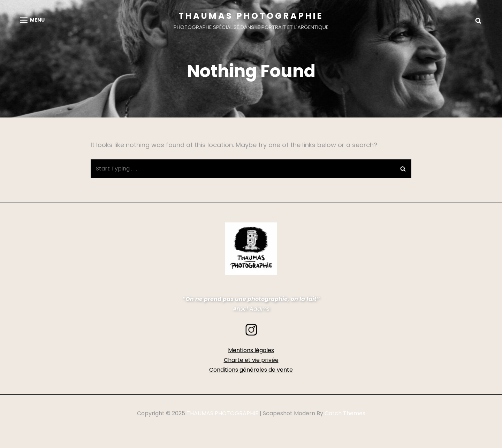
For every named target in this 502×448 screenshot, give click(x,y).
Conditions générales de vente (251, 370)
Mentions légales (251, 350)
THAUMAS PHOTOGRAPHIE (251, 16)
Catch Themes (345, 413)
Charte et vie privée (251, 360)
